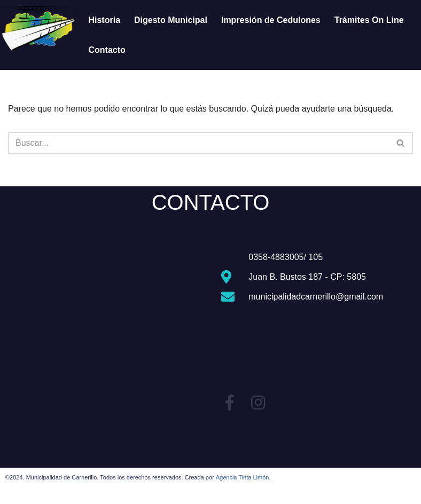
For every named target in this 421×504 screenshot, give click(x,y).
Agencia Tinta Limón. (243, 477)
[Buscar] (198, 143)
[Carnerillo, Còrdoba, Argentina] (105, 330)
